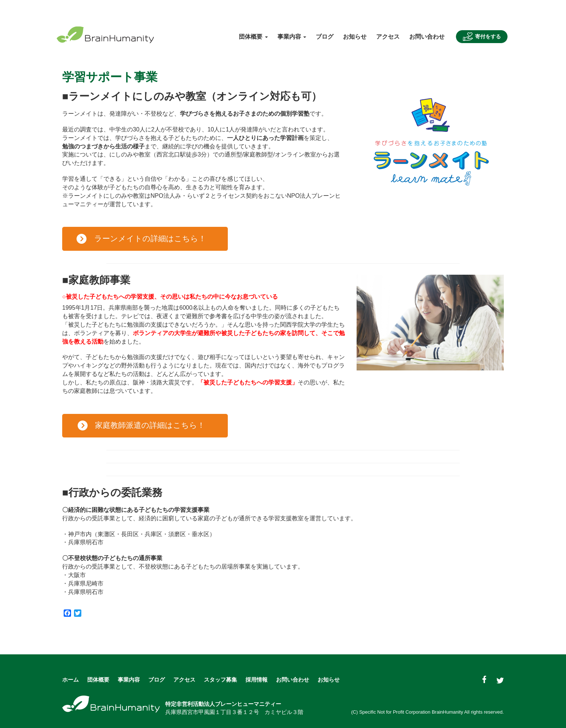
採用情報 (257, 680)
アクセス (388, 37)
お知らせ (355, 37)
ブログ (325, 37)
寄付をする (482, 37)
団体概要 (98, 680)
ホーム (70, 680)
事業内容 (129, 680)
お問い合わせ (427, 37)
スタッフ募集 (220, 680)
